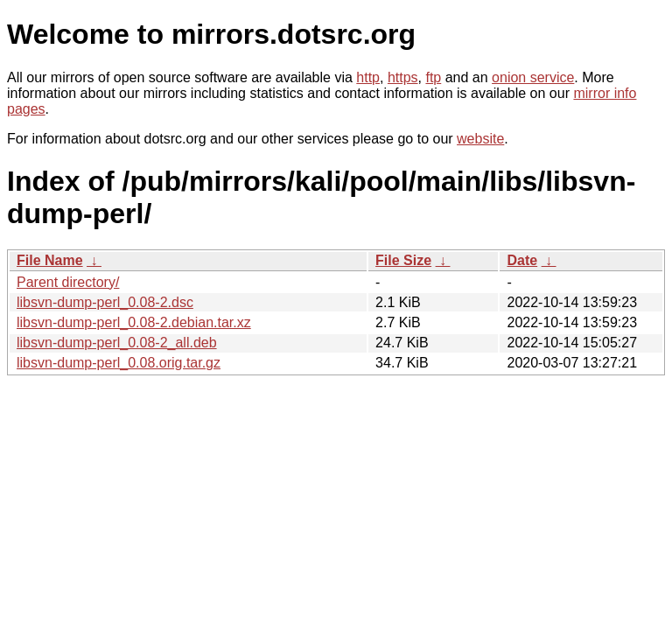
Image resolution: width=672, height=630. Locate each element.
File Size (403, 260)
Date (522, 260)
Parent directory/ (68, 282)
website (480, 139)
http (368, 77)
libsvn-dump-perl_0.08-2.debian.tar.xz (134, 322)
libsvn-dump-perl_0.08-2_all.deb (117, 343)
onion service (533, 77)
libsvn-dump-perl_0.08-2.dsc (105, 302)
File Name (50, 260)
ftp (433, 77)
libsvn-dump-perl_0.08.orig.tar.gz (119, 363)
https (403, 77)
